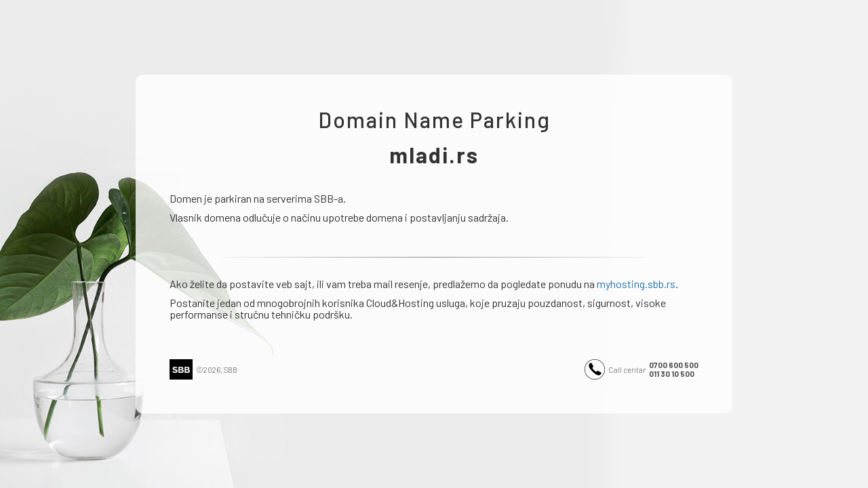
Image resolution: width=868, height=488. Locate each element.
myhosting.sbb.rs (636, 284)
